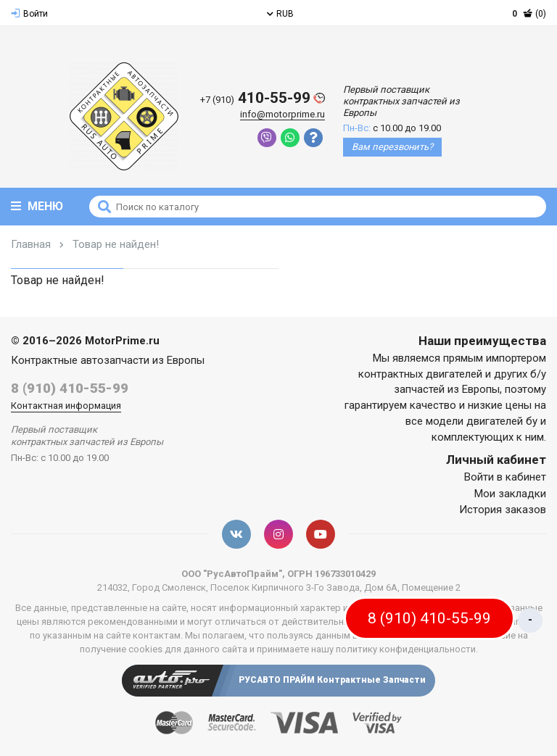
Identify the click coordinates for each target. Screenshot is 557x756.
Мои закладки (510, 494)
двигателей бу (502, 421)
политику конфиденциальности (406, 649)
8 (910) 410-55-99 (70, 388)
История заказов (503, 510)
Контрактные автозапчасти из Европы (108, 360)
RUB (280, 14)
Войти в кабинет (505, 477)
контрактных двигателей (420, 374)
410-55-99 (263, 98)
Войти (29, 14)
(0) (529, 14)
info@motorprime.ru (282, 114)
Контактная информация (66, 406)
